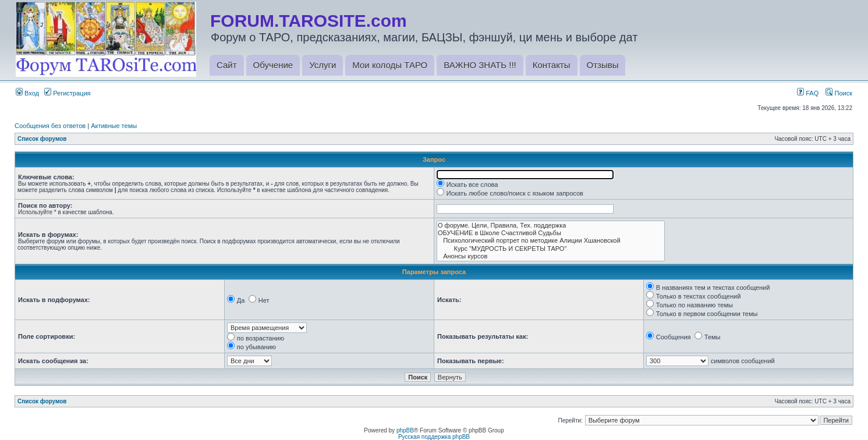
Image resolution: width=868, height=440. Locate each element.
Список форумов (42, 139)
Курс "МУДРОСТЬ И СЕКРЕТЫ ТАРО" (551, 249)
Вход (27, 93)
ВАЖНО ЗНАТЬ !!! (480, 65)
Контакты (552, 65)
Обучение (273, 65)
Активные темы (114, 126)
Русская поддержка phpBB (434, 437)
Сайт (227, 65)
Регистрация (67, 93)
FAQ (808, 93)
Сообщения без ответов (50, 126)
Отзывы (603, 65)
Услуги (323, 65)
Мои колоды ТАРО (390, 65)
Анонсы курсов (551, 256)
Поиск (839, 93)
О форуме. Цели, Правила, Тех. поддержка (551, 226)
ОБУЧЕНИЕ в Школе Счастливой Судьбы (551, 233)
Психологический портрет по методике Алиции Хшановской (551, 241)
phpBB (405, 430)
